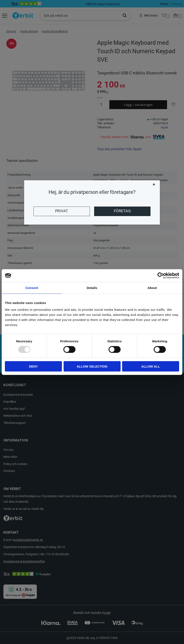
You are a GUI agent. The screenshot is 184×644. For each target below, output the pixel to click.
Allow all (151, 366)
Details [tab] (92, 288)
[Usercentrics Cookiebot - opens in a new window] (161, 276)
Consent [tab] (32, 288)
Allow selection (92, 366)
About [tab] (152, 288)
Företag (122, 211)
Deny (33, 366)
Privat (62, 211)
